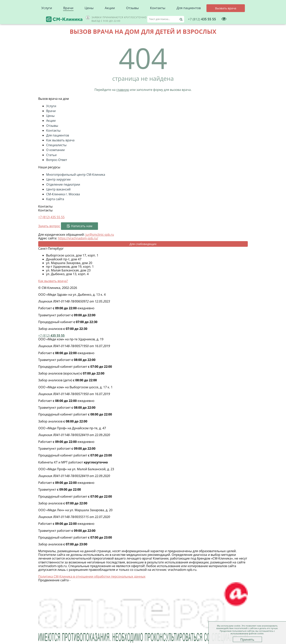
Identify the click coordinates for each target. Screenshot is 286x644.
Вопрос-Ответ (57, 160)
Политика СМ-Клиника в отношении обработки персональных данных (92, 576)
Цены (89, 18)
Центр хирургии (58, 179)
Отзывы (132, 18)
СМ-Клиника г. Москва (63, 194)
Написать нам (82, 226)
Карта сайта (55, 199)
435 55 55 (220, 7)
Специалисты (56, 145)
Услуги (47, 18)
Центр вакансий (58, 189)
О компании (55, 150)
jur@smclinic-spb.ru (100, 235)
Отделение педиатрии (63, 184)
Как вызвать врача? (53, 281)
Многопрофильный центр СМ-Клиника (76, 175)
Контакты (158, 18)
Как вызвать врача (60, 140)
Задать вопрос (49, 226)
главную (123, 90)
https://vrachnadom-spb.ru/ (78, 238)
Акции (110, 18)
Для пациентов (189, 18)
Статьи (51, 155)
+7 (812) (51, 217)
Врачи (68, 18)
